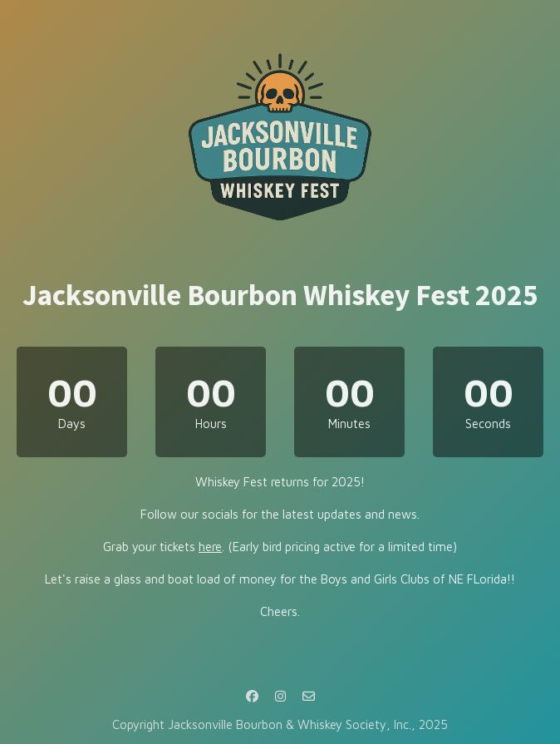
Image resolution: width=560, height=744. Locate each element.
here (210, 547)
